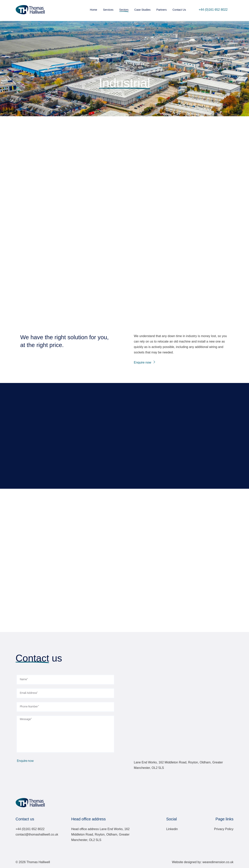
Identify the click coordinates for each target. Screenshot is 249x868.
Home (93, 10)
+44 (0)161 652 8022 (213, 10)
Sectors (124, 10)
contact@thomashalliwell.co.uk (37, 834)
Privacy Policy (224, 829)
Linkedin (172, 829)
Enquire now (142, 362)
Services (108, 10)
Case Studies (142, 10)
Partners (162, 10)
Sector (124, 71)
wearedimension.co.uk (218, 862)
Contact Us (179, 10)
